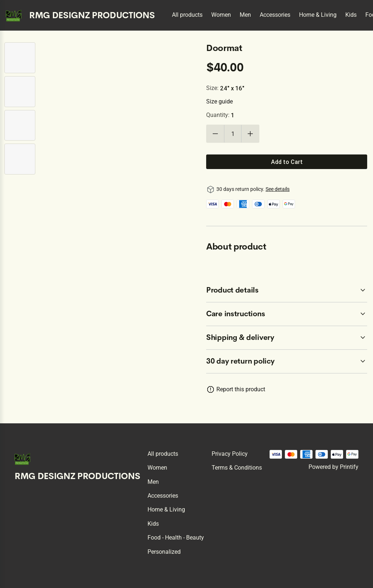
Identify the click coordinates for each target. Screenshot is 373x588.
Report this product (241, 389)
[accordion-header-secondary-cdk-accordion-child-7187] (287, 290)
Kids (351, 15)
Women (221, 15)
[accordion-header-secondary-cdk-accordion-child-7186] (287, 361)
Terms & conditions (237, 468)
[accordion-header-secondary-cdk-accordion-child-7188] (287, 314)
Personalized (164, 552)
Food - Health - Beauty (176, 538)
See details (278, 189)
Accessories (275, 15)
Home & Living (318, 15)
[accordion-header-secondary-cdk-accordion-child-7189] (287, 338)
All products (187, 15)
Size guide (219, 101)
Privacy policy (230, 454)
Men (245, 15)
